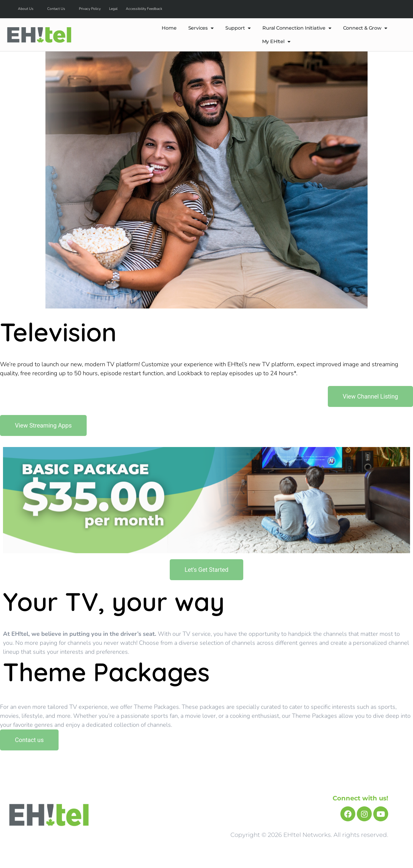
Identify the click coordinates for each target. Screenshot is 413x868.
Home (169, 28)
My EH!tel (276, 42)
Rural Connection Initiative (297, 28)
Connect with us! (360, 798)
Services (201, 28)
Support (238, 28)
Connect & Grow (365, 28)
